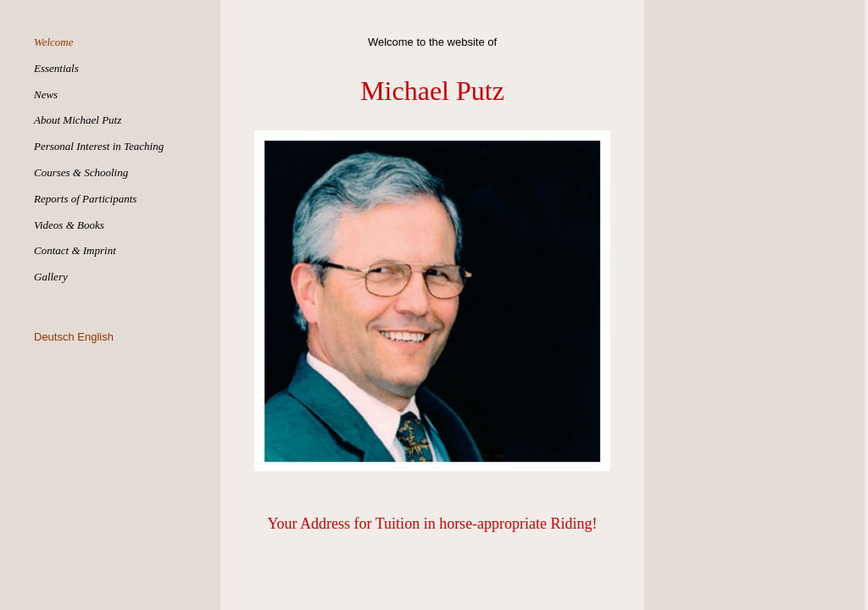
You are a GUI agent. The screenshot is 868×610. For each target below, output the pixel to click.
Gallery (51, 277)
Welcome (53, 42)
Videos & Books (69, 225)
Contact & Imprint (75, 250)
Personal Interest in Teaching (99, 146)
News (46, 94)
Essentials (56, 68)
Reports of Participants (85, 199)
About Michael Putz (78, 120)
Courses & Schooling (81, 172)
